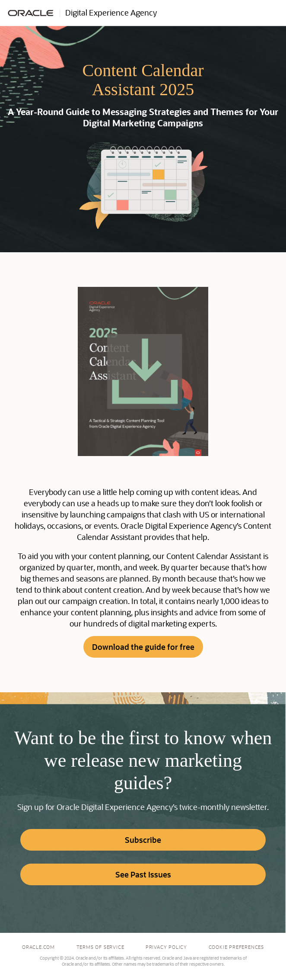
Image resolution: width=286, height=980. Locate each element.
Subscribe (143, 840)
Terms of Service (100, 947)
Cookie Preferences (236, 947)
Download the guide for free (143, 647)
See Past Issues (143, 874)
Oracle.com (38, 947)
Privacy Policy (166, 947)
